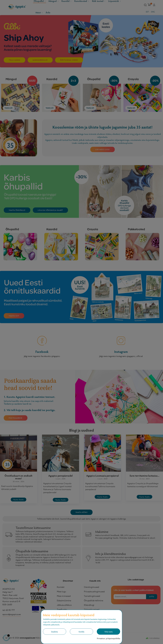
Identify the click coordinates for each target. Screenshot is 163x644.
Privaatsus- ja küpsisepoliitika (109, 638)
